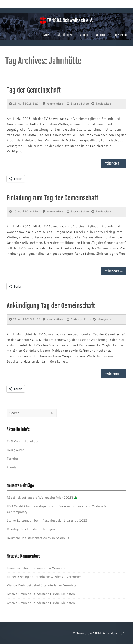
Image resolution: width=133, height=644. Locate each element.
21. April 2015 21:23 (25, 319)
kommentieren (54, 104)
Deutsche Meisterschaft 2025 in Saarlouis (38, 538)
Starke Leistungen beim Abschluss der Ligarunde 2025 (47, 520)
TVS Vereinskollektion (23, 441)
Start (47, 35)
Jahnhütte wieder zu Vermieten (44, 568)
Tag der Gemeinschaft (34, 90)
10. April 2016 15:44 (25, 211)
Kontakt (100, 35)
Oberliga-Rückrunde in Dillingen (31, 529)
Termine (13, 459)
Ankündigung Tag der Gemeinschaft (51, 306)
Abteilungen (65, 35)
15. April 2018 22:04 (25, 104)
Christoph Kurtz (79, 319)
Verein (84, 35)
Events (12, 467)
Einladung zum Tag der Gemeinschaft (52, 198)
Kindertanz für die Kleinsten (54, 594)
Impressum (120, 35)
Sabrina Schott (78, 104)
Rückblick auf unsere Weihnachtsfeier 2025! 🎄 (42, 498)
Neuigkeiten (103, 104)
